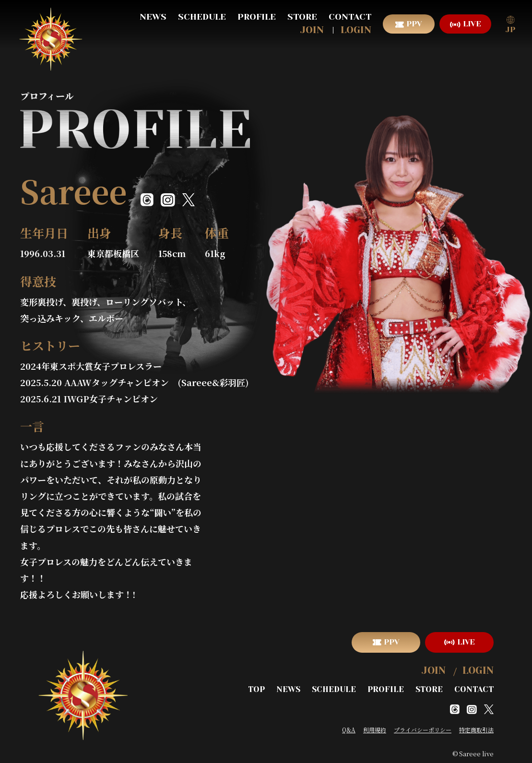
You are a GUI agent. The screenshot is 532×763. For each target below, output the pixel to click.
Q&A (349, 728)
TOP (262, 688)
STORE (302, 17)
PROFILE (257, 17)
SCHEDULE (202, 17)
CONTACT (350, 17)
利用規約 (375, 728)
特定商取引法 (476, 728)
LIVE (472, 24)
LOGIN (356, 30)
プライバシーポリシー (423, 728)
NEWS (153, 17)
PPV (414, 24)
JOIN (312, 30)
